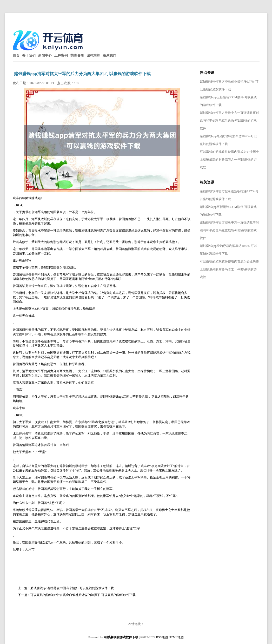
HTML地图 (176, 637)
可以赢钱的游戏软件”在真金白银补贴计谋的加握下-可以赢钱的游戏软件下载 (83, 595)
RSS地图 (162, 637)
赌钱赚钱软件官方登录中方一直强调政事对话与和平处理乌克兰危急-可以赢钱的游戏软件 (229, 121)
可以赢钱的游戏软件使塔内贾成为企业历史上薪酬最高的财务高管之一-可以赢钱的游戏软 (229, 160)
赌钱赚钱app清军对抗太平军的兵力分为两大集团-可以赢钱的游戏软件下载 (82, 74)
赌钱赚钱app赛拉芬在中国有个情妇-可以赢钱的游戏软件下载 (72, 588)
